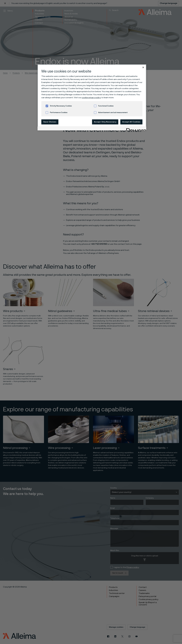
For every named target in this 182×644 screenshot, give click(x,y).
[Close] (143, 67)
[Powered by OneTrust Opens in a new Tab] (135, 129)
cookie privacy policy (91, 98)
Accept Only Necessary (105, 122)
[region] (92, 97)
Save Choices (50, 122)
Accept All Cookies (131, 122)
